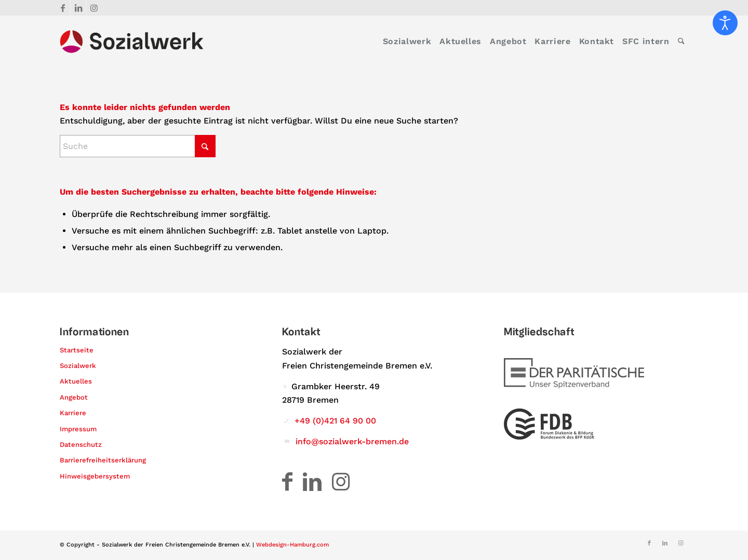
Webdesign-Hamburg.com (292, 545)
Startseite (77, 350)
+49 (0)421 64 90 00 (335, 421)
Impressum (78, 429)
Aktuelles (76, 381)
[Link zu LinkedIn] (78, 8)
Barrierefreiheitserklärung (103, 460)
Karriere (73, 413)
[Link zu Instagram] (94, 8)
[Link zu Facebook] (63, 8)
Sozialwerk (78, 366)
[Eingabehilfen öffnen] (725, 23)
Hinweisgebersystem (95, 476)
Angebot (74, 397)
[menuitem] (407, 42)
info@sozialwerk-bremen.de (352, 441)
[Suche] (681, 42)
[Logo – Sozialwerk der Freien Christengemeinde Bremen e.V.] (132, 42)
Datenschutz (81, 445)
